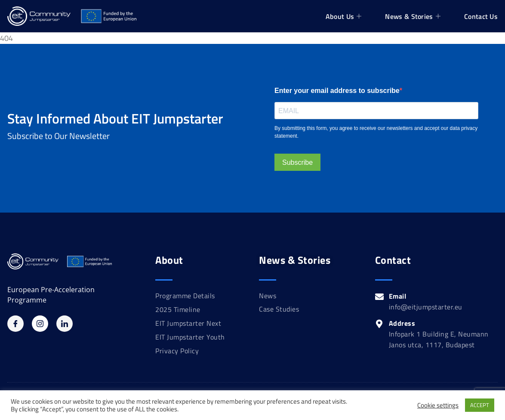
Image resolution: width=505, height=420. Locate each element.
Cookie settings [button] (438, 405)
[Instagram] (40, 324)
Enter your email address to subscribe (337, 91)
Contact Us (481, 16)
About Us (345, 16)
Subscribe (297, 162)
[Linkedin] (65, 324)
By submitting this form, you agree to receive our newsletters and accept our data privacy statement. (376, 132)
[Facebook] (15, 324)
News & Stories (414, 16)
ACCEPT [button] (480, 405)
